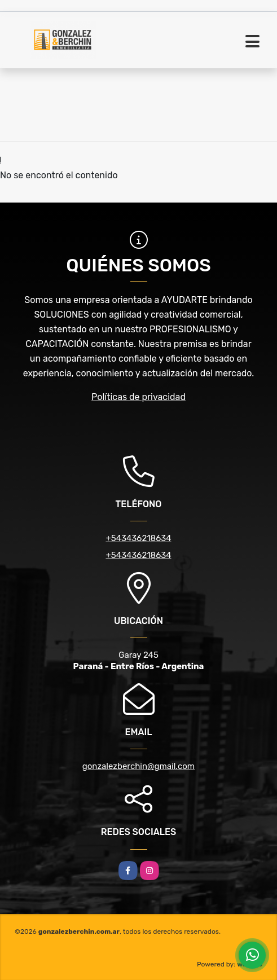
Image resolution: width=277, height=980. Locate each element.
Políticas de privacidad (138, 397)
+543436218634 (138, 538)
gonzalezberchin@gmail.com (138, 766)
